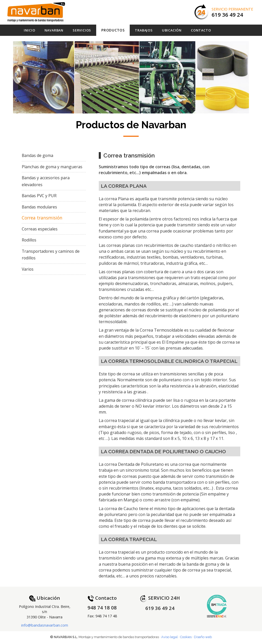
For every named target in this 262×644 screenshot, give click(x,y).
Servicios (82, 30)
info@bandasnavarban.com (45, 625)
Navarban (54, 30)
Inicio (30, 30)
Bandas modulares (39, 207)
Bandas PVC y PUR (39, 196)
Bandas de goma (37, 155)
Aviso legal (170, 637)
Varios (28, 269)
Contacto (201, 30)
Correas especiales (40, 229)
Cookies (186, 637)
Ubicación (172, 30)
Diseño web (203, 637)
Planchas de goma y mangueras (52, 167)
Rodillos (29, 240)
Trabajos (144, 30)
